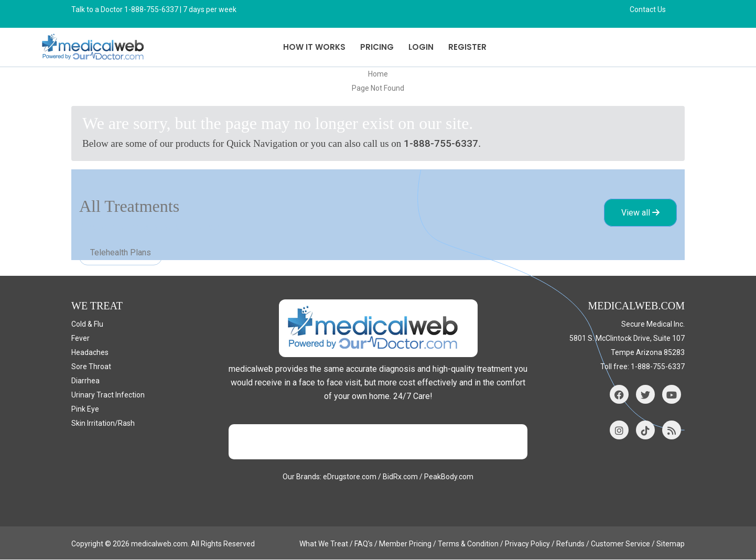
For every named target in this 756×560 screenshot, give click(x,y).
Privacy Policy (527, 544)
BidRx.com (400, 477)
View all (640, 213)
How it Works (314, 47)
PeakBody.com (449, 477)
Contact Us (648, 9)
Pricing (377, 47)
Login (421, 47)
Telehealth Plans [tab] (121, 253)
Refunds (570, 544)
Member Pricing (405, 544)
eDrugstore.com (350, 477)
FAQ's (364, 544)
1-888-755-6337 (441, 143)
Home (378, 74)
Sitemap (671, 544)
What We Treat (324, 544)
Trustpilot (378, 442)
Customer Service (620, 544)
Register (467, 47)
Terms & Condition (468, 544)
